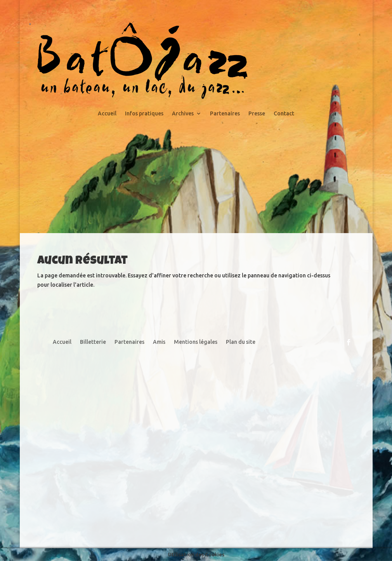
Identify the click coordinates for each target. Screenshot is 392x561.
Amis (159, 342)
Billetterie (93, 342)
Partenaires (225, 114)
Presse (257, 114)
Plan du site (241, 342)
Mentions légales (196, 342)
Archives (183, 114)
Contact (284, 114)
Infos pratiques (144, 114)
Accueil (107, 114)
